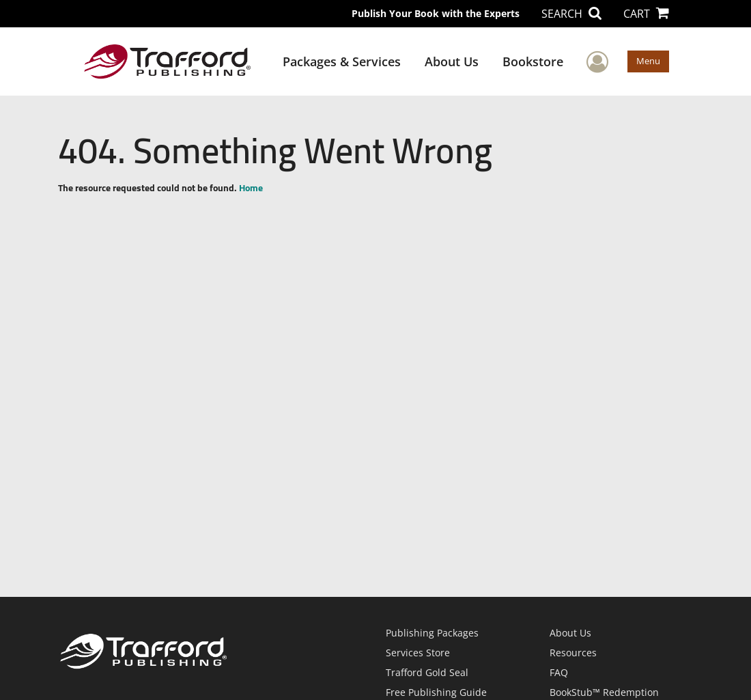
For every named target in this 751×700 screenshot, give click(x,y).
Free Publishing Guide (436, 692)
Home (251, 188)
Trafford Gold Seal (427, 672)
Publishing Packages (432, 633)
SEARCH (571, 14)
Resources (573, 653)
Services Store (418, 653)
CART (646, 14)
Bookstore (533, 61)
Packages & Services (342, 61)
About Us (452, 61)
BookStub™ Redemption (604, 692)
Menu (648, 61)
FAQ (559, 672)
